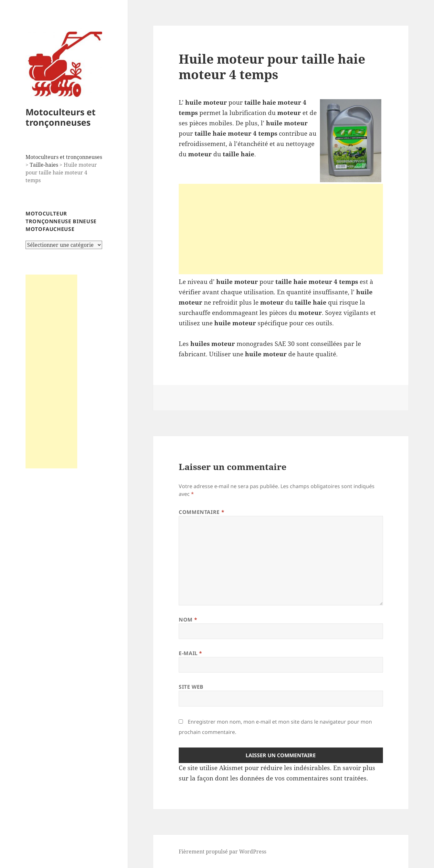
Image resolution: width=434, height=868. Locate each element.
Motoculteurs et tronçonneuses (61, 117)
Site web (191, 687)
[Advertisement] (51, 371)
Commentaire (201, 512)
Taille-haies (44, 165)
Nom (188, 620)
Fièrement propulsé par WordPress (222, 852)
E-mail (191, 653)
